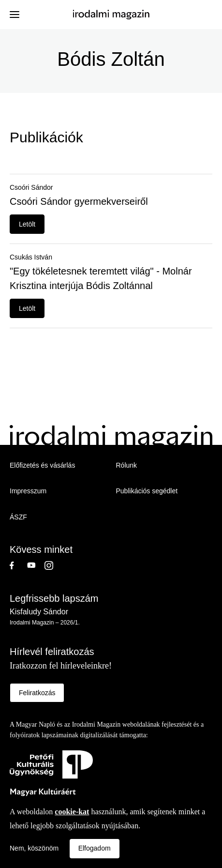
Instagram (53, 565)
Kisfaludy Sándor (39, 612)
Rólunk (127, 465)
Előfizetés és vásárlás (42, 465)
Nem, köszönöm (34, 848)
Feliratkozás (37, 693)
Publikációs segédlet (147, 491)
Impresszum (28, 491)
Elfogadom (95, 848)
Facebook (18, 565)
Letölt (27, 224)
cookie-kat (72, 812)
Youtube (36, 565)
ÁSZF (18, 517)
